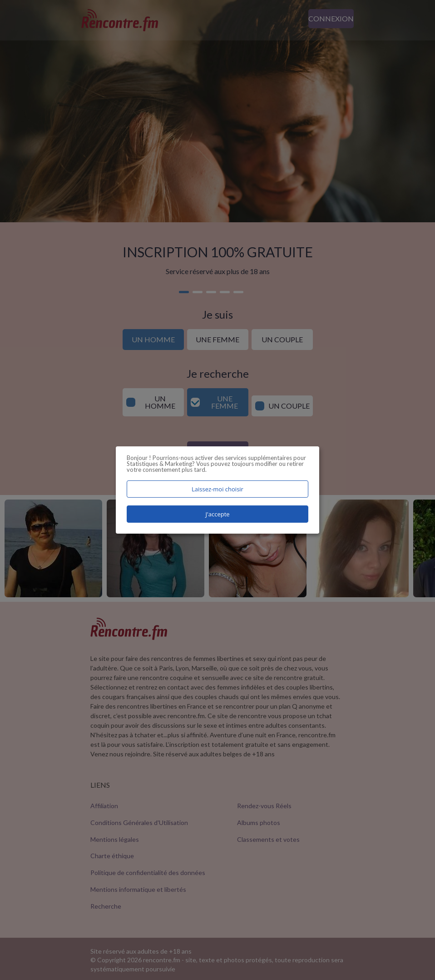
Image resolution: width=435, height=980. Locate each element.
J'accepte (217, 514)
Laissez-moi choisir (217, 489)
